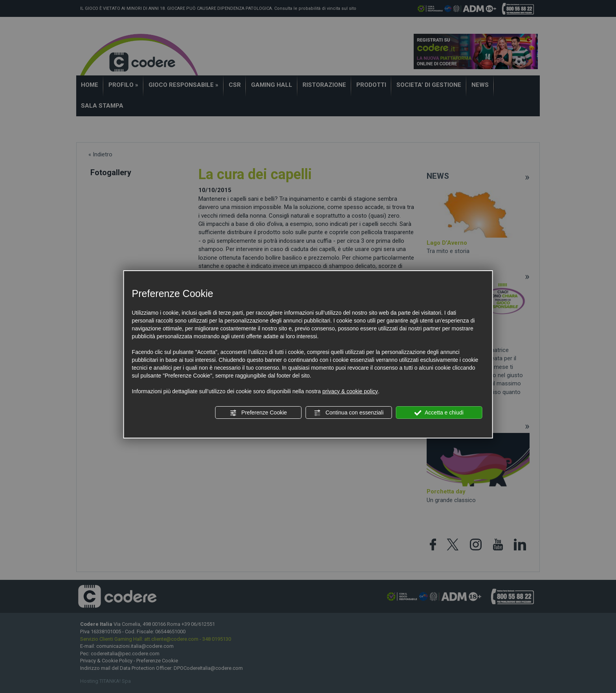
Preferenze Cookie (258, 413)
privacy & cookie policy (350, 391)
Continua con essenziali (349, 413)
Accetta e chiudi (439, 413)
